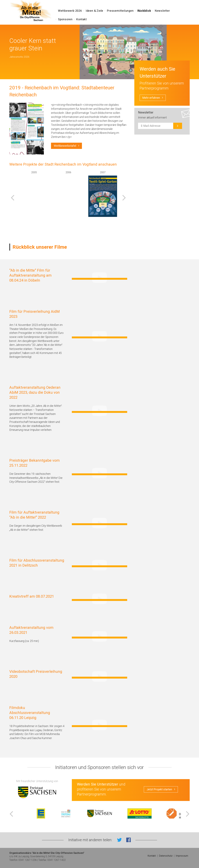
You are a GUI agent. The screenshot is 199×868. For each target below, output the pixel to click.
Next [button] (124, 197)
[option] (34, 194)
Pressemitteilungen (120, 11)
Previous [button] (12, 197)
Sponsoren (65, 20)
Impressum (182, 856)
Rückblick (144, 11)
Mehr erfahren (153, 98)
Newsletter (162, 11)
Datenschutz (166, 856)
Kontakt (82, 20)
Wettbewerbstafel (66, 146)
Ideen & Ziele (94, 11)
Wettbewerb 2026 (70, 11)
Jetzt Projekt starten (161, 789)
